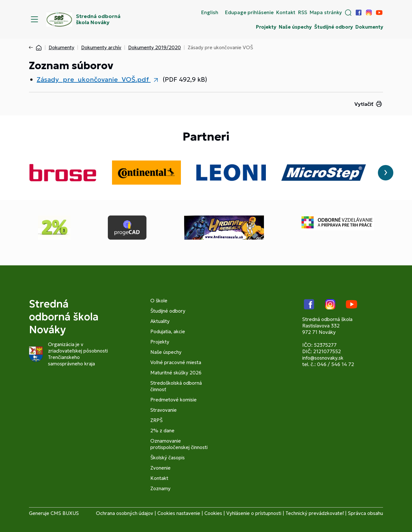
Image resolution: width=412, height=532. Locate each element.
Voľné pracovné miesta (176, 362)
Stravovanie (164, 410)
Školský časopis (168, 458)
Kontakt (286, 13)
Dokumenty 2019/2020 (154, 47)
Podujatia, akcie (168, 331)
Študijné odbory (333, 27)
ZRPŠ (156, 420)
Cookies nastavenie (179, 513)
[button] (348, 13)
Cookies (213, 513)
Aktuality (160, 321)
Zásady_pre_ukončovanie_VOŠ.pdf (94, 79)
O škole (159, 301)
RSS (303, 13)
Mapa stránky (326, 13)
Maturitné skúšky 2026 (176, 373)
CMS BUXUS (65, 513)
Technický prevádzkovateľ (315, 513)
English (210, 13)
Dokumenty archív (101, 47)
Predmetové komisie (173, 400)
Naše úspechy (295, 27)
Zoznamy (160, 488)
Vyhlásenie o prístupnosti (254, 513)
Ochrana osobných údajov (125, 513)
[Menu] (34, 19)
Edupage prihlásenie (249, 13)
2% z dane (162, 431)
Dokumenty (369, 27)
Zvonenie (160, 468)
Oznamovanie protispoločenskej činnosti (179, 444)
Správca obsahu (365, 513)
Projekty (266, 27)
